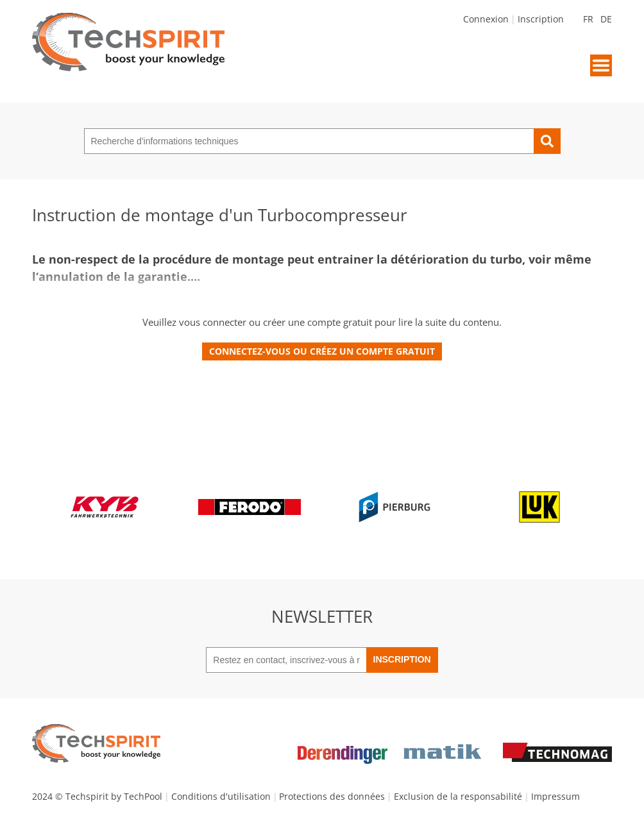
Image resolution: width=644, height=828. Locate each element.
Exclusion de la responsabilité (458, 796)
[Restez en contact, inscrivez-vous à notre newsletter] (286, 660)
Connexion (486, 19)
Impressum (555, 796)
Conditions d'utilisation (221, 796)
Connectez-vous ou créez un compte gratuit (322, 351)
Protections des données (332, 796)
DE (606, 19)
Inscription (541, 19)
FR (588, 19)
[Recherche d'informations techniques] (309, 141)
